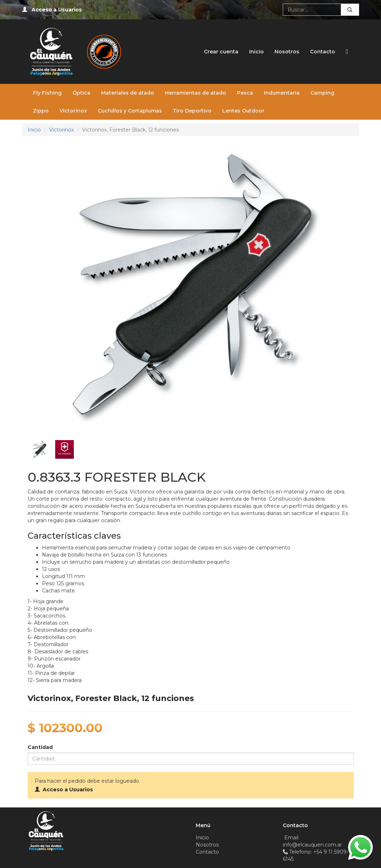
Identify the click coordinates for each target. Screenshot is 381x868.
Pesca (245, 93)
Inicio (256, 52)
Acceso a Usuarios (57, 10)
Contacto (323, 52)
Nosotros (287, 52)
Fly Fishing (47, 93)
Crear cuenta (221, 52)
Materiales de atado (128, 93)
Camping (322, 93)
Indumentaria (282, 93)
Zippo (41, 111)
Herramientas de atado (196, 93)
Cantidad (40, 747)
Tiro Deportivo (192, 111)
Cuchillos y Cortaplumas (130, 111)
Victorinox (73, 111)
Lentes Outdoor (243, 111)
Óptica (81, 93)
